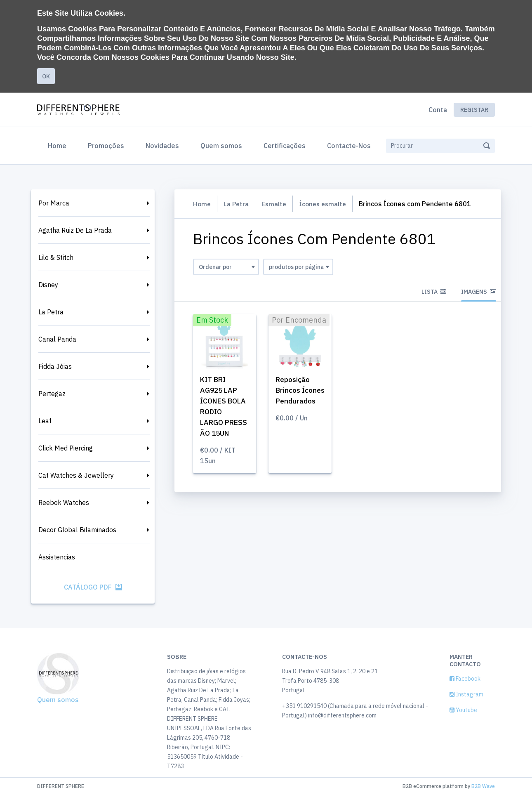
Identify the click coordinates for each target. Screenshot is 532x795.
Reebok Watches (64, 502)
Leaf (45, 421)
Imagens (479, 292)
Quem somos (221, 146)
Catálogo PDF (93, 587)
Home (59, 145)
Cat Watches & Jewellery (76, 475)
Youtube (463, 710)
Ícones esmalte (327, 204)
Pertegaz (52, 394)
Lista (434, 292)
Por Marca (54, 203)
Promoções (106, 146)
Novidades (162, 146)
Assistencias (57, 557)
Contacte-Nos (349, 146)
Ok (46, 76)
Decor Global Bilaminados (77, 530)
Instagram (466, 694)
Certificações (285, 146)
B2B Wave (483, 786)
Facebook (465, 679)
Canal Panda (57, 339)
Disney (48, 285)
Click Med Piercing (66, 448)
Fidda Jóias (55, 366)
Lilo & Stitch (56, 257)
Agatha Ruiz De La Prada (75, 230)
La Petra (51, 312)
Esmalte (276, 204)
